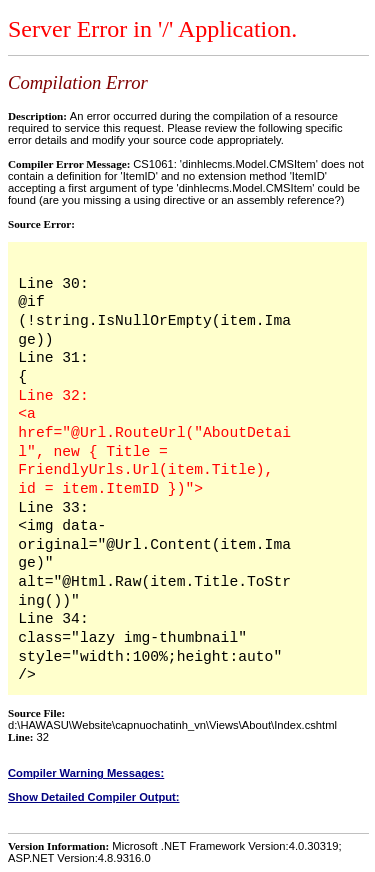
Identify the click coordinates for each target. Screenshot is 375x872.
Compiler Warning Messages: (86, 773)
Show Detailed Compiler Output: (94, 797)
